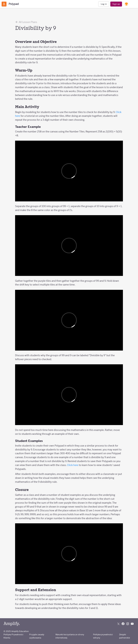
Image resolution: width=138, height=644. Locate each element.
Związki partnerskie (125, 636)
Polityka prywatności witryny (103, 636)
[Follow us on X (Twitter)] (118, 624)
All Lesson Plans (26, 22)
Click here (73, 465)
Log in (104, 4)
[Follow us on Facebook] (123, 624)
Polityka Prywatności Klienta (13, 636)
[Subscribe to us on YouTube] (132, 624)
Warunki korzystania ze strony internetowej (70, 636)
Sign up (116, 4)
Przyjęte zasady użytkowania (37, 636)
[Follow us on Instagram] (128, 624)
